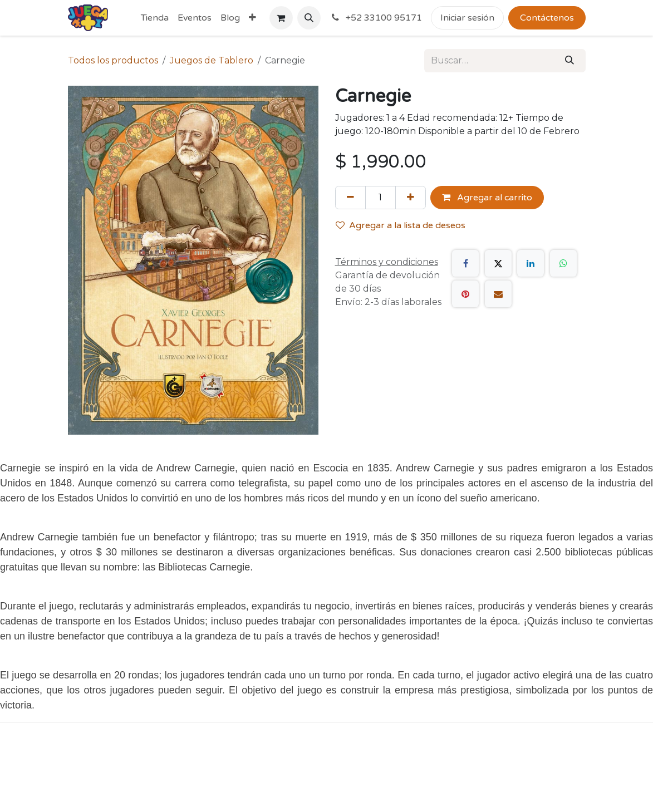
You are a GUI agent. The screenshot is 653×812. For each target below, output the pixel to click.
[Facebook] (465, 263)
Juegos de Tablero (212, 60)
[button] (309, 18)
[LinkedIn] (531, 263)
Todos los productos (113, 60)
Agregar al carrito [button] (487, 198)
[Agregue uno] (411, 198)
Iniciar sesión (467, 18)
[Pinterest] (465, 294)
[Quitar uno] (350, 198)
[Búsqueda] (569, 61)
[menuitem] (155, 18)
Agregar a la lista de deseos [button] (401, 225)
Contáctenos (547, 18)
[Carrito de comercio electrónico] (281, 18)
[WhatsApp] (563, 263)
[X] (498, 263)
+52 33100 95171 (376, 18)
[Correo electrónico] (498, 294)
